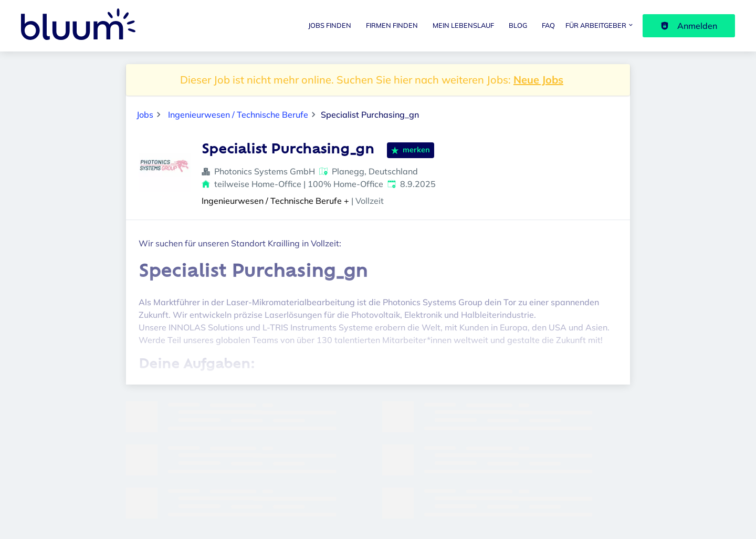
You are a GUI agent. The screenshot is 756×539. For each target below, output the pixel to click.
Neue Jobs (538, 80)
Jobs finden (330, 25)
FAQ (548, 25)
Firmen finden (392, 25)
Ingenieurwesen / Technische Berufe (238, 115)
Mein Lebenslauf (463, 25)
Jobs (145, 115)
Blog (518, 25)
